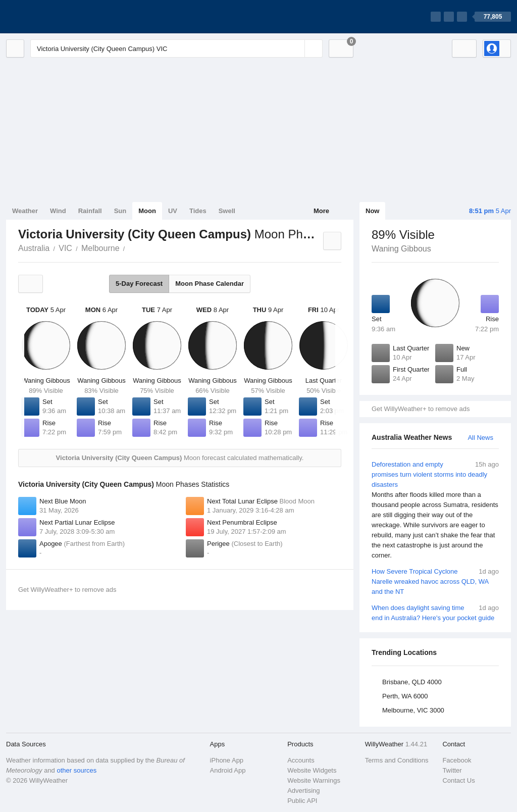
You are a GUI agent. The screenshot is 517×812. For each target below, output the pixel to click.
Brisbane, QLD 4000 (412, 682)
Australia (34, 248)
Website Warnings (314, 780)
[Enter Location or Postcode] (176, 48)
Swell (227, 211)
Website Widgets (312, 770)
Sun (120, 211)
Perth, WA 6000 (405, 696)
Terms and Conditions (397, 760)
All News (480, 438)
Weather (25, 211)
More (321, 211)
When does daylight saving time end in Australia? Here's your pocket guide (435, 612)
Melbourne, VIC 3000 (413, 710)
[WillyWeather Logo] (54, 17)
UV (173, 211)
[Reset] (296, 48)
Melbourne (100, 248)
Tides (198, 211)
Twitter (452, 770)
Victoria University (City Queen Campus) (131, 247)
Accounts (301, 760)
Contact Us (458, 780)
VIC (65, 248)
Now (372, 211)
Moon (147, 211)
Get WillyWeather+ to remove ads (421, 409)
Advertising (303, 791)
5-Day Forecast (139, 284)
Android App (228, 770)
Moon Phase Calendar (210, 284)
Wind (58, 211)
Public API (302, 801)
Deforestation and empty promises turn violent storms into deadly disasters (435, 510)
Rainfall (90, 211)
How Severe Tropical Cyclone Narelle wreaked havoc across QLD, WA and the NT (435, 581)
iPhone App (227, 760)
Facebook (457, 760)
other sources (76, 770)
